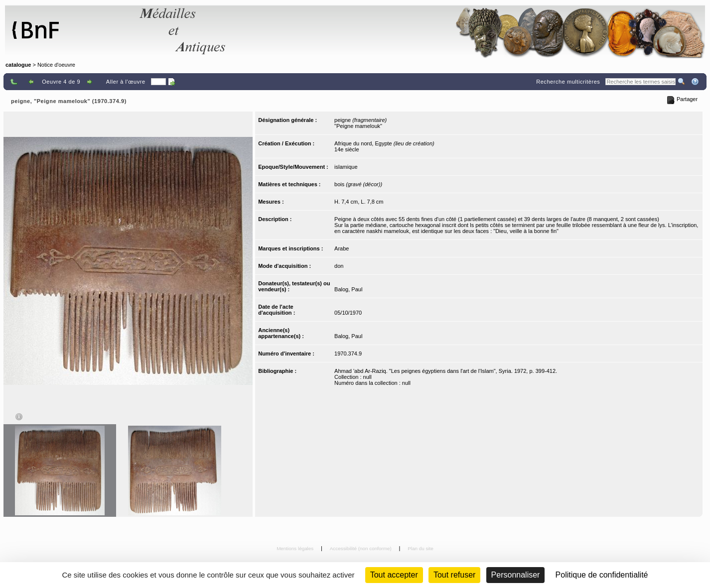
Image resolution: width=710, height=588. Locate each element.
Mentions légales (296, 548)
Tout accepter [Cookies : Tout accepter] (394, 575)
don (339, 266)
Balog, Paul (348, 289)
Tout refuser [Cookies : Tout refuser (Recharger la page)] (454, 575)
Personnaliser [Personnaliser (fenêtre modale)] (516, 575)
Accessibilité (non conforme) (361, 548)
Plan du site (421, 548)
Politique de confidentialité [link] (602, 575)
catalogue (18, 65)
